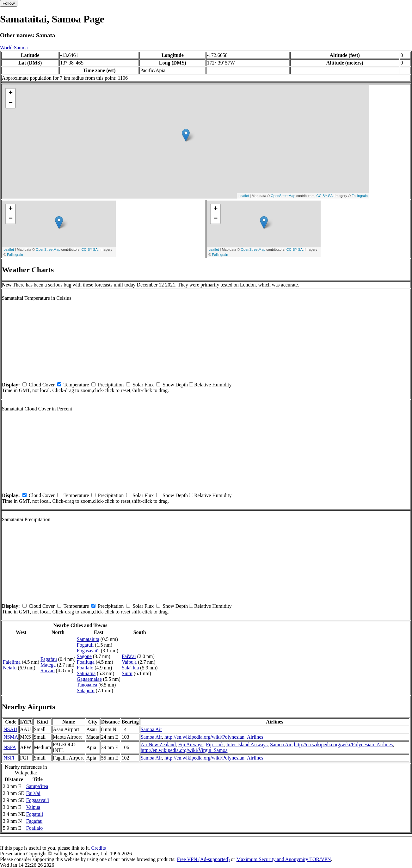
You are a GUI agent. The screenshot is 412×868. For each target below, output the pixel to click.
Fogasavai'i (88, 651)
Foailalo (85, 668)
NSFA (10, 747)
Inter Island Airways (247, 745)
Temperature (76, 385)
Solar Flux (143, 385)
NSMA (11, 737)
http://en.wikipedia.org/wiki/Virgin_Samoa (184, 750)
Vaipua (33, 807)
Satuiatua (86, 673)
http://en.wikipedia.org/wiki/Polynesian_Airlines (214, 737)
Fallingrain (360, 196)
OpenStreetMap (283, 196)
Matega (48, 665)
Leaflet (244, 196)
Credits (98, 848)
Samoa (21, 48)
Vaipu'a (129, 662)
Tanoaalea (87, 685)
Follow (9, 3)
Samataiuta (88, 639)
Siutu (127, 673)
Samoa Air (151, 729)
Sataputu (86, 690)
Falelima (12, 662)
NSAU (10, 729)
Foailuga (86, 662)
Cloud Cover (42, 385)
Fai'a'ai (129, 656)
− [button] (11, 103)
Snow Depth (175, 385)
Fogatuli (85, 645)
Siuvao (47, 671)
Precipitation (111, 385)
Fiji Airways (191, 745)
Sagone (84, 656)
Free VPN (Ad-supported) (203, 859)
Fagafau (49, 659)
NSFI (9, 758)
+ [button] (11, 93)
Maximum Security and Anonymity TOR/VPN (284, 859)
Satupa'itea (37, 786)
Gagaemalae (89, 679)
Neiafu (10, 668)
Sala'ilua (130, 668)
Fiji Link (215, 745)
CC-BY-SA (325, 196)
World (6, 48)
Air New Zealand (158, 745)
